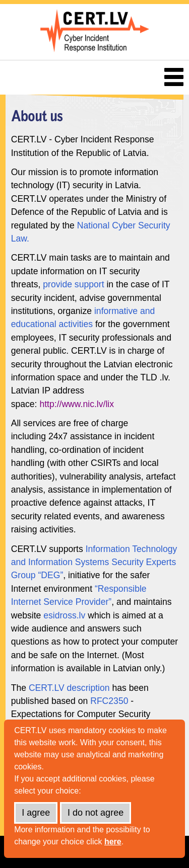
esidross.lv (64, 615)
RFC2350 (109, 701)
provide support (73, 284)
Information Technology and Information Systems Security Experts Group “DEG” (94, 562)
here (113, 842)
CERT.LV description (69, 688)
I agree (36, 813)
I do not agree (96, 813)
